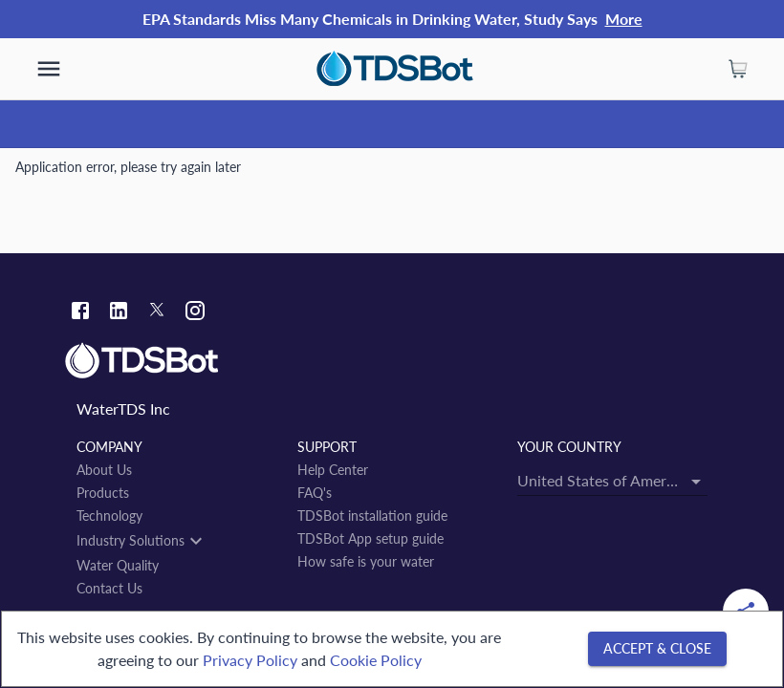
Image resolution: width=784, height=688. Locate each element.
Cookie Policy (376, 660)
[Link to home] (392, 361)
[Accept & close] (657, 649)
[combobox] (612, 480)
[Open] (696, 482)
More (624, 19)
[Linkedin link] (119, 313)
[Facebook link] (80, 313)
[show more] (49, 69)
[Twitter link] (157, 312)
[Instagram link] (195, 313)
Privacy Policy (250, 660)
